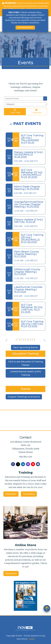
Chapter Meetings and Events (24, 397)
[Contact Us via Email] (38, 464)
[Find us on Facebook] (13, 464)
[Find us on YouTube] (33, 464)
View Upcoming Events (26, 347)
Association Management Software (25, 628)
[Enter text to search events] (24, 98)
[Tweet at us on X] (18, 464)
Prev (7, 339)
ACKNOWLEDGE (25, 27)
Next (44, 339)
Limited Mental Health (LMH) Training (25, 373)
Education (11, 494)
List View (15, 111)
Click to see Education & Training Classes (26, 363)
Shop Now (11, 573)
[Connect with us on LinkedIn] (23, 464)
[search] (45, 98)
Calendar (36, 111)
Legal (32, 639)
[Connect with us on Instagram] (28, 464)
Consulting (29, 494)
